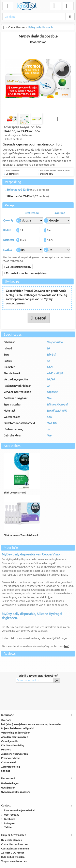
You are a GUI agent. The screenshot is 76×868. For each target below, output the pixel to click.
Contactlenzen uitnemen (15, 849)
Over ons (6, 720)
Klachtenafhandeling (13, 745)
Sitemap (6, 771)
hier (66, 646)
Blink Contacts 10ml (15, 493)
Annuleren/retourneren (15, 737)
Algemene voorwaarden (14, 754)
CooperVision (38, 42)
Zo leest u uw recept (13, 853)
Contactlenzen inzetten (14, 844)
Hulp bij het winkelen (13, 857)
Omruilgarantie (10, 741)
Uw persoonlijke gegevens (16, 792)
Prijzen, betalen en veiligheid (17, 729)
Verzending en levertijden (16, 733)
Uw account (8, 779)
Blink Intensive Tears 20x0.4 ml (21, 535)
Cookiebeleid (8, 763)
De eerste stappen (12, 840)
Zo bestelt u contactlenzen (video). (26, 273)
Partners (6, 750)
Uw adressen (8, 788)
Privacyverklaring (11, 758)
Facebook (9, 819)
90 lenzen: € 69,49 (17, 196)
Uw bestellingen (10, 784)
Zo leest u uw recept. (18, 267)
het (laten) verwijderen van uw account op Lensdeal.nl (31, 724)
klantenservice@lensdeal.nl (19, 811)
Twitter (8, 828)
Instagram (10, 823)
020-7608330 (12, 815)
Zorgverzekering (11, 767)
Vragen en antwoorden (14, 861)
